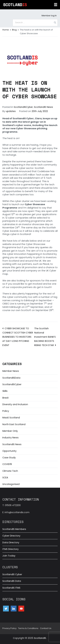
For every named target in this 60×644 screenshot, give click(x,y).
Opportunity (9, 451)
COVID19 (7, 464)
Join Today (9, 556)
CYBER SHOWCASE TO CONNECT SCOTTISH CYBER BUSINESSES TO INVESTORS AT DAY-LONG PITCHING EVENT (18, 337)
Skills (5, 391)
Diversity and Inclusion (15, 404)
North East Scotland (14, 424)
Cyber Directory (11, 536)
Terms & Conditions (28, 628)
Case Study (9, 458)
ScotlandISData (11, 378)
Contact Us (46, 628)
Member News (11, 371)
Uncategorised (11, 484)
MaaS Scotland (11, 418)
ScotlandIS (40, 638)
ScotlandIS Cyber (12, 574)
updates (11, 111)
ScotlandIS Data (12, 581)
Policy (6, 411)
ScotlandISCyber (23, 107)
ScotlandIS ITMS (11, 588)
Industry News (10, 438)
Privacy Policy (9, 628)
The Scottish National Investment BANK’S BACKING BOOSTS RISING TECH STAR (45, 337)
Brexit (6, 398)
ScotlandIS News (43, 107)
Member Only (10, 431)
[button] (56, 5)
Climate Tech (10, 471)
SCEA (5, 478)
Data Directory (11, 542)
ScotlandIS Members (14, 529)
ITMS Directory (10, 549)
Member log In (49, 16)
